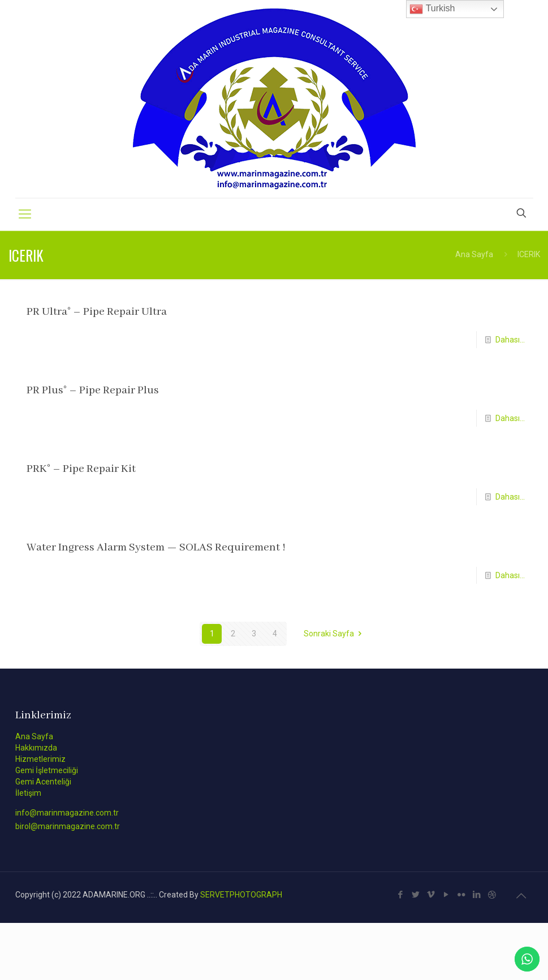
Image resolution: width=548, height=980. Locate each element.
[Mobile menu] (25, 214)
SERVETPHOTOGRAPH (241, 895)
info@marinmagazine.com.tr (67, 813)
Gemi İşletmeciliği (47, 770)
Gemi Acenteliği (43, 782)
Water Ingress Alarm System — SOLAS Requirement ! (156, 547)
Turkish (432, 9)
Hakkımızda (36, 748)
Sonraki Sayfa (335, 634)
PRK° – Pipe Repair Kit (81, 469)
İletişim (28, 793)
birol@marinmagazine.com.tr (68, 826)
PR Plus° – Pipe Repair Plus (93, 390)
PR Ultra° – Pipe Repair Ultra (97, 312)
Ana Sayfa (474, 254)
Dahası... (510, 340)
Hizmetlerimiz (40, 759)
